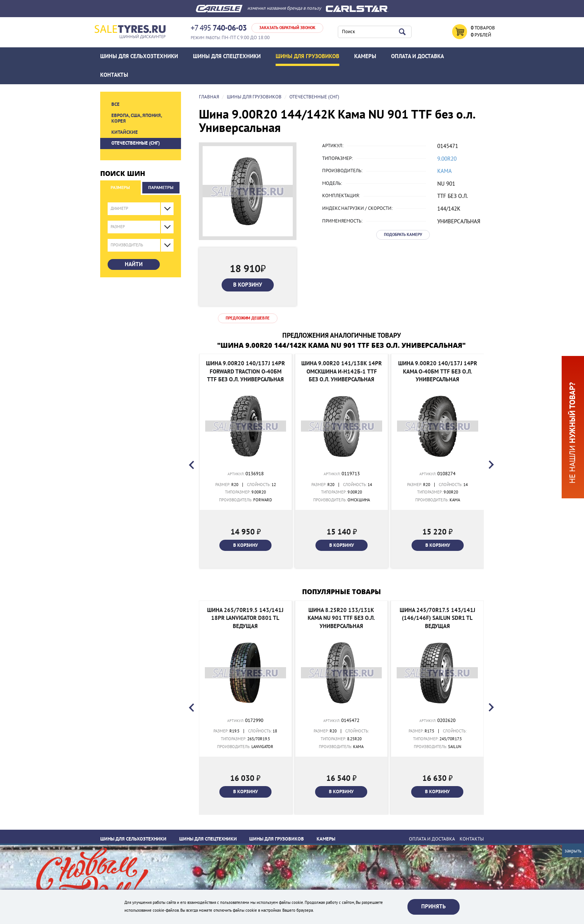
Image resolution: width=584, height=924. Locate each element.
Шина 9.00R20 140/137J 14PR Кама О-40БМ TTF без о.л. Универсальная (438, 371)
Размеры (120, 187)
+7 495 (219, 28)
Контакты (114, 75)
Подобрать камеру (403, 235)
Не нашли (573, 433)
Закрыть (573, 851)
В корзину (248, 285)
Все (115, 104)
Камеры (365, 56)
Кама (445, 171)
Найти (134, 264)
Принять (434, 906)
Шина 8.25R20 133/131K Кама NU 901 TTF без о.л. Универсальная (341, 618)
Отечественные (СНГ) (136, 143)
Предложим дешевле (248, 318)
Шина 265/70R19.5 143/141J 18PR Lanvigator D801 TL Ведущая (245, 618)
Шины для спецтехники (227, 56)
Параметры (161, 187)
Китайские (125, 132)
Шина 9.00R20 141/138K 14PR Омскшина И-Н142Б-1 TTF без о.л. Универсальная (342, 371)
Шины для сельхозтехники (139, 56)
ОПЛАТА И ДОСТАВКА (418, 56)
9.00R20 (447, 159)
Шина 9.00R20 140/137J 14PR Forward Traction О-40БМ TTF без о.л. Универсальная (245, 371)
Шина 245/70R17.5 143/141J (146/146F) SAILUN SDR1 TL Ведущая (437, 618)
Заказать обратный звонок (287, 28)
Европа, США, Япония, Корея (137, 119)
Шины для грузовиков (307, 56)
